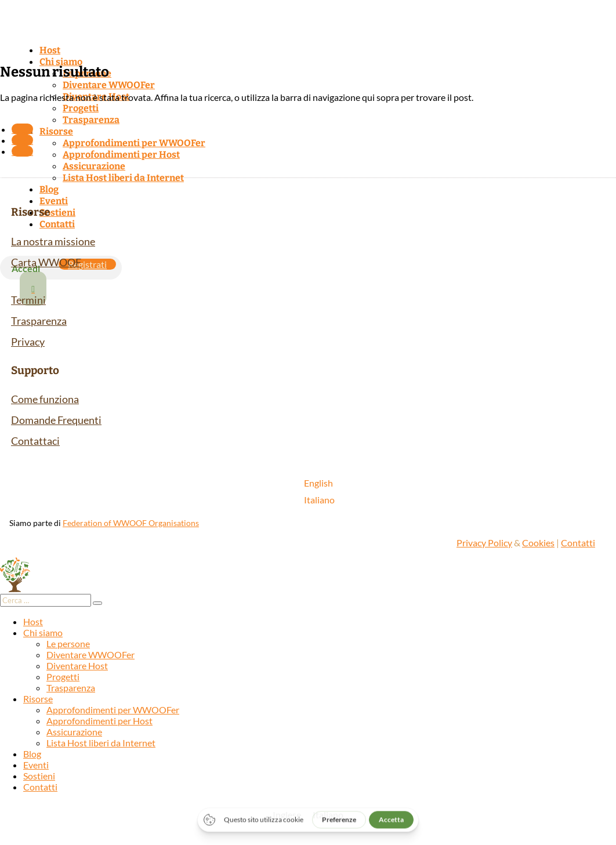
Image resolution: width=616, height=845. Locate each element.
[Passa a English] (319, 483)
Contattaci (35, 441)
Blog (49, 189)
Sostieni (57, 213)
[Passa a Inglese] (287, 815)
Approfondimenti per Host (121, 155)
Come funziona (45, 399)
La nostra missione (53, 241)
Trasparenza (91, 120)
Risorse (56, 131)
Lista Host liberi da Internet (123, 178)
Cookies (538, 543)
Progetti (81, 108)
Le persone (68, 643)
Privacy (28, 342)
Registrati (87, 264)
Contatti (57, 224)
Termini (28, 300)
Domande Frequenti (56, 420)
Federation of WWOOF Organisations (131, 523)
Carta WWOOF (46, 262)
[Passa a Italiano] (319, 500)
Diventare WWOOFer (109, 85)
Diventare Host (77, 666)
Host (50, 50)
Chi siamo (61, 62)
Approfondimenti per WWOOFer (134, 143)
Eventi (54, 201)
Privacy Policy (484, 543)
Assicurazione (94, 166)
